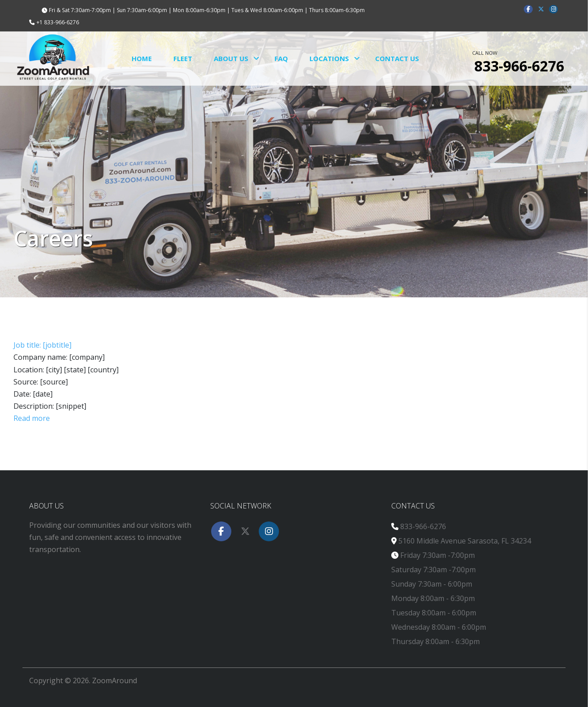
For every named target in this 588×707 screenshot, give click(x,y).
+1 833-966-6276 (58, 22)
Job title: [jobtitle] (42, 345)
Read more (32, 418)
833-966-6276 (423, 526)
